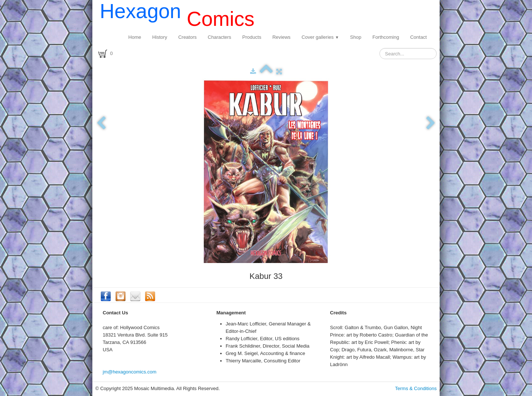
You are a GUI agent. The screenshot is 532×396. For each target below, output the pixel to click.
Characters (219, 37)
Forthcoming (386, 37)
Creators (187, 37)
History (160, 37)
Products (252, 37)
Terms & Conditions (416, 388)
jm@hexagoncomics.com (129, 372)
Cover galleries (320, 37)
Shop (356, 37)
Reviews (281, 37)
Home (135, 37)
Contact (418, 37)
